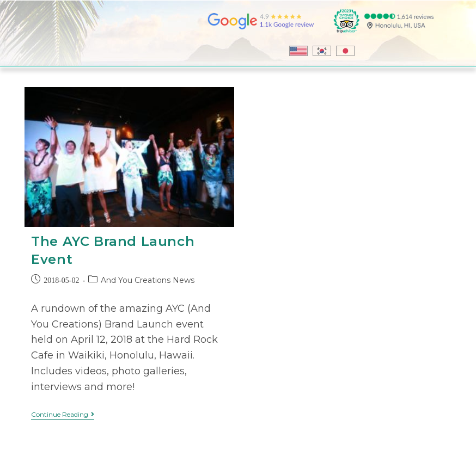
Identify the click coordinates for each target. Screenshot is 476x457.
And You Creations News (148, 280)
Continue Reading (63, 415)
